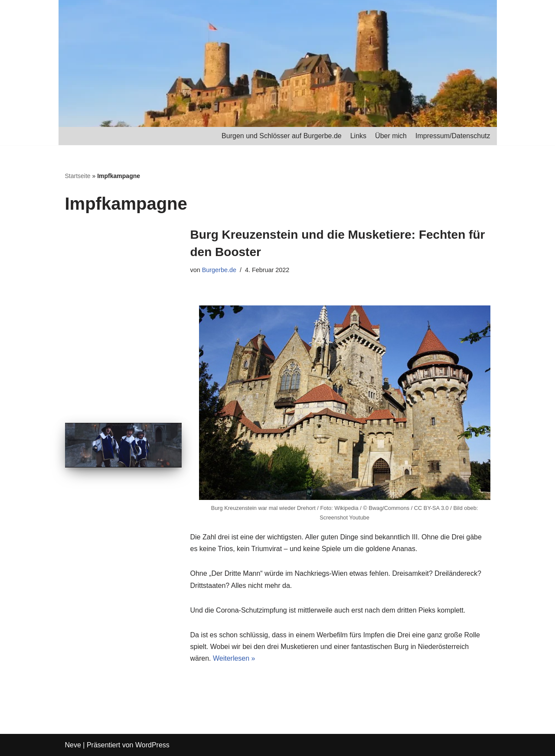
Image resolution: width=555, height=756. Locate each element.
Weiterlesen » (234, 658)
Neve (73, 745)
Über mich (391, 136)
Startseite (78, 176)
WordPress (152, 745)
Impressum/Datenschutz (453, 136)
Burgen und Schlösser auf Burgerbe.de (282, 136)
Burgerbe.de (219, 270)
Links (358, 136)
